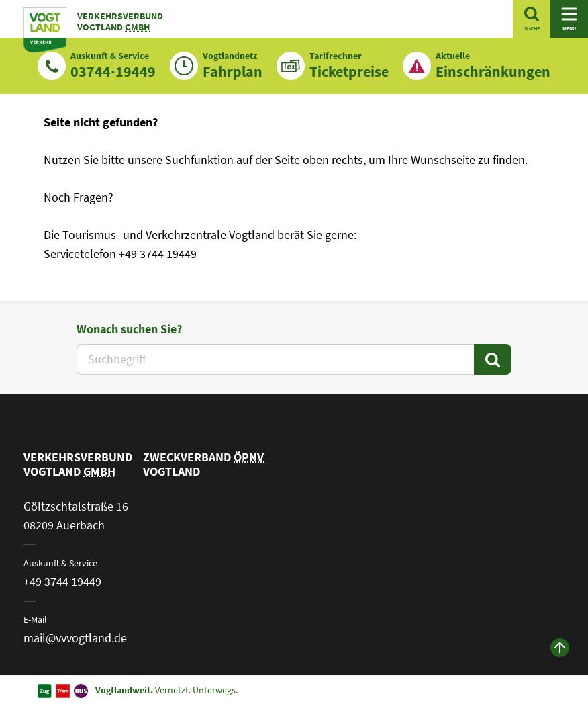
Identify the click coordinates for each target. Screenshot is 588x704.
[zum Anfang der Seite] (560, 648)
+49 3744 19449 (62, 581)
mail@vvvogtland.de (75, 638)
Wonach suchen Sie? (129, 329)
